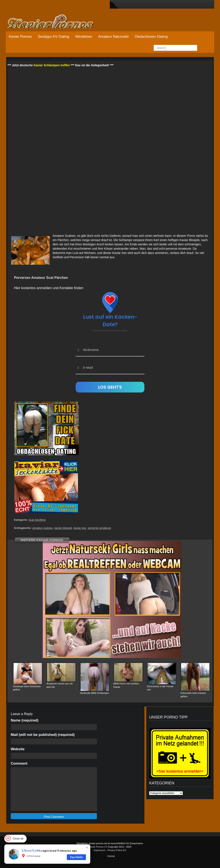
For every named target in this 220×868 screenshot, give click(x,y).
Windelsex (84, 37)
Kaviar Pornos (20, 37)
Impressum (99, 850)
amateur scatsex (42, 528)
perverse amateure (99, 528)
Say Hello (76, 857)
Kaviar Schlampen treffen (52, 65)
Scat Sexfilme (37, 520)
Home (111, 856)
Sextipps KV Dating (53, 37)
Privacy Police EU (117, 850)
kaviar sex (80, 528)
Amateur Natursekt (113, 37)
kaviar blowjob (63, 528)
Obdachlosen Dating (151, 37)
